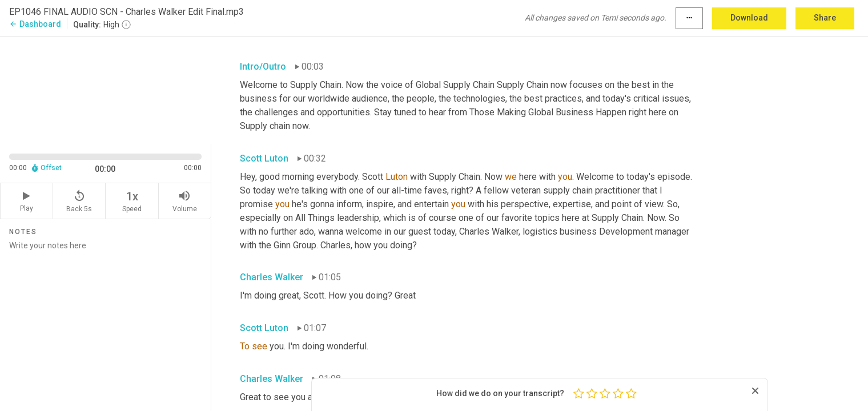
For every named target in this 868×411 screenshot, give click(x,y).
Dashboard (35, 24)
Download (749, 18)
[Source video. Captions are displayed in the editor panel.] (106, 89)
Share (825, 18)
